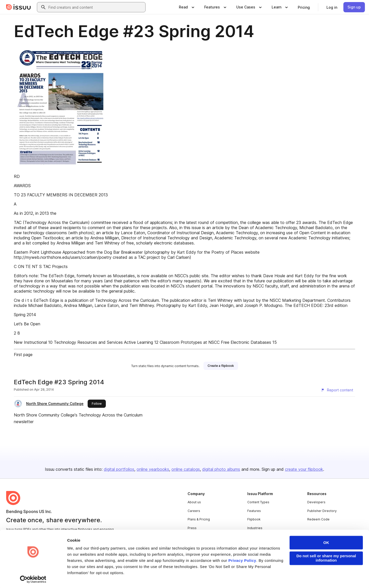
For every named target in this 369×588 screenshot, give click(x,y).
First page (23, 355)
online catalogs (186, 469)
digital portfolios (119, 469)
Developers (316, 502)
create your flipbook (304, 469)
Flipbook (254, 519)
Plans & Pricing (199, 519)
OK (326, 541)
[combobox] (96, 7)
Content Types (258, 502)
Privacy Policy (242, 559)
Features (254, 511)
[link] (304, 7)
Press (192, 528)
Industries (255, 528)
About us (194, 502)
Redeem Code (318, 519)
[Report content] (337, 390)
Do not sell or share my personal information (326, 557)
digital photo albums (221, 469)
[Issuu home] (18, 7)
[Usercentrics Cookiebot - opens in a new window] (33, 578)
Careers (194, 511)
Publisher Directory (322, 511)
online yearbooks (153, 469)
